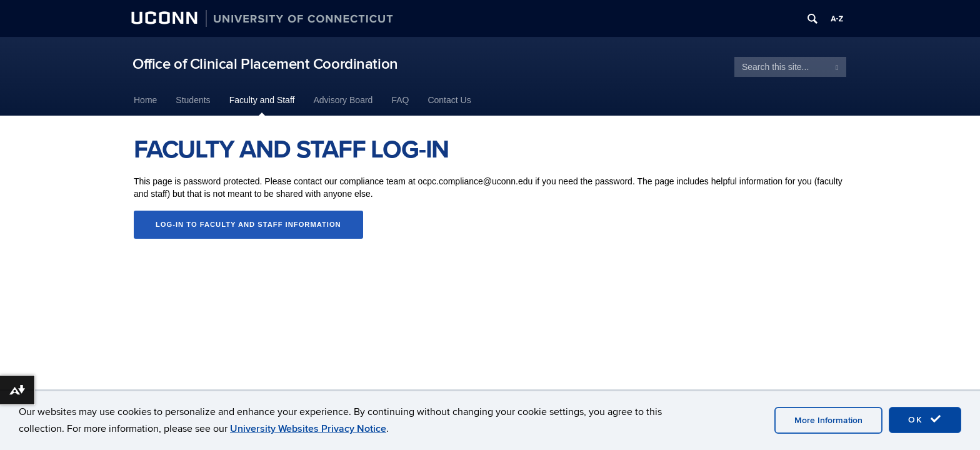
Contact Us (449, 100)
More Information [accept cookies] (828, 420)
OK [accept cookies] (925, 419)
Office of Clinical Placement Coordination (265, 64)
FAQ (400, 100)
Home (145, 100)
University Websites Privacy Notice (308, 429)
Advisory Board (343, 100)
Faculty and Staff (262, 100)
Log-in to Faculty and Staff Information (248, 224)
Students (193, 100)
